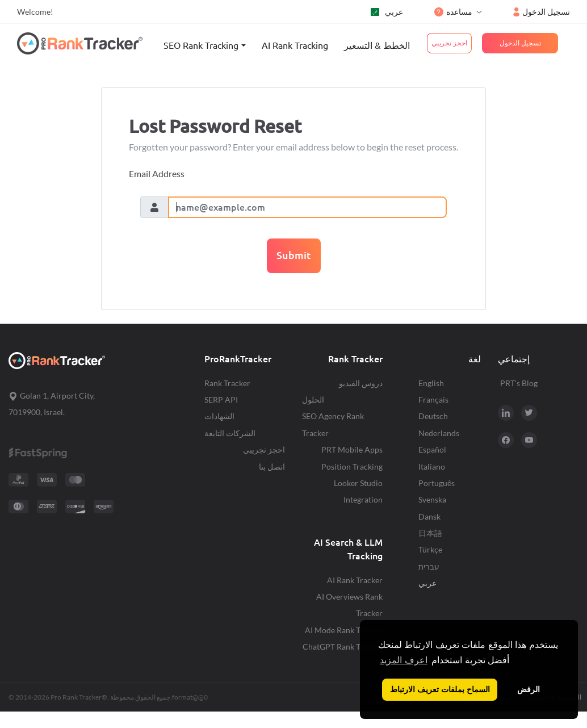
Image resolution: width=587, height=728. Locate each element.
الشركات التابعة (230, 433)
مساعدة (453, 12)
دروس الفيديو (361, 383)
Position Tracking (352, 466)
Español (432, 449)
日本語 (430, 533)
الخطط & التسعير (377, 45)
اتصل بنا (272, 466)
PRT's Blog (519, 383)
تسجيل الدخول (542, 12)
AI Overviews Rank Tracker (349, 605)
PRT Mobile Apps (352, 449)
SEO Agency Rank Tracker (333, 424)
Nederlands (439, 433)
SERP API (221, 399)
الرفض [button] (529, 689)
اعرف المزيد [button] (403, 660)
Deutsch (433, 416)
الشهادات (219, 416)
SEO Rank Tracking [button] (201, 45)
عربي (387, 12)
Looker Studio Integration (358, 491)
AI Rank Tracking (295, 45)
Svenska (432, 499)
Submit (294, 255)
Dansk (429, 516)
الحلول (313, 399)
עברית (429, 566)
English (431, 383)
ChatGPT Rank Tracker (343, 647)
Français (433, 399)
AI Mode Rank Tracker (344, 630)
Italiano (432, 466)
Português (437, 483)
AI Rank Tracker (355, 580)
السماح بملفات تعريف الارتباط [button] (440, 689)
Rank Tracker (227, 383)
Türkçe (430, 549)
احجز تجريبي (264, 449)
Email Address (157, 173)
